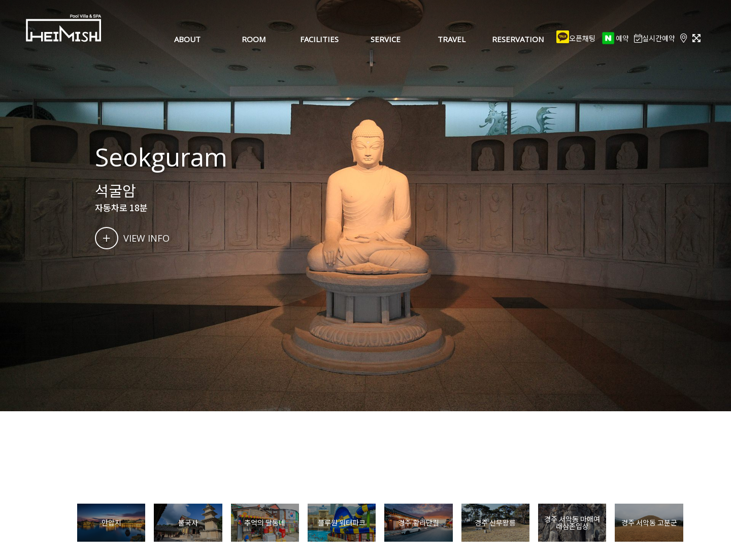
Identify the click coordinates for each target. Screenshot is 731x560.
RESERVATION (518, 39)
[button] (697, 523)
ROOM (254, 39)
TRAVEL (452, 39)
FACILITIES (319, 39)
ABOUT (187, 39)
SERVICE (386, 39)
